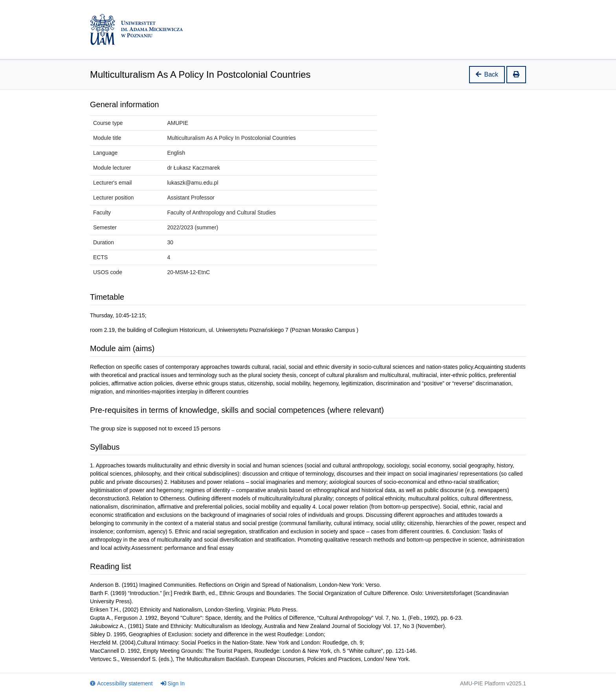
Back (487, 74)
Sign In (173, 683)
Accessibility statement (121, 683)
